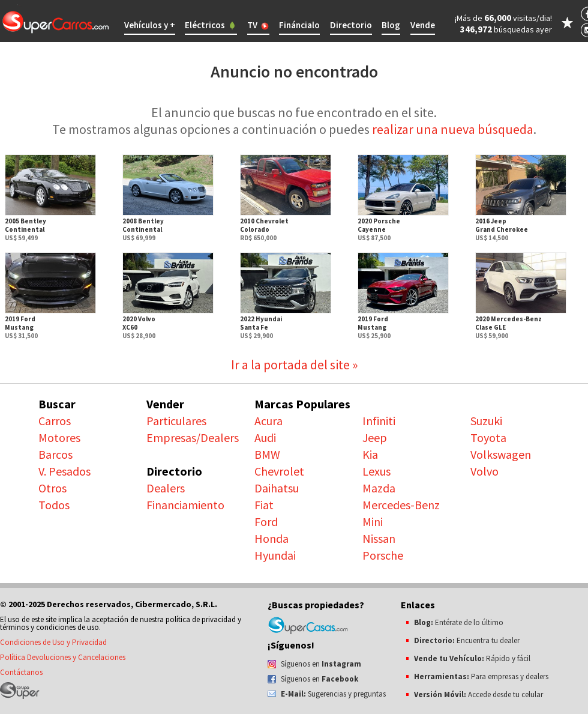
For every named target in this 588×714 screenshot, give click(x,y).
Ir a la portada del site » (294, 365)
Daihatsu (277, 488)
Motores (59, 437)
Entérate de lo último (459, 622)
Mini (373, 522)
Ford (266, 522)
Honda (271, 538)
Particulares (176, 421)
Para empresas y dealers (481, 676)
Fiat (264, 505)
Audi (265, 437)
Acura (268, 421)
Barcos (55, 454)
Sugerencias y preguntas (333, 694)
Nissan (379, 538)
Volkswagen (501, 454)
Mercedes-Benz (401, 505)
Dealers (166, 488)
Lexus (376, 471)
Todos (54, 505)
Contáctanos (21, 672)
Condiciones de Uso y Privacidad (53, 642)
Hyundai (275, 555)
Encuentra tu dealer (467, 640)
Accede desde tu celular (478, 694)
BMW (267, 454)
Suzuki (486, 421)
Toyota (488, 437)
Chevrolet (279, 471)
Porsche (383, 555)
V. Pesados (64, 471)
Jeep (375, 437)
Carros (55, 421)
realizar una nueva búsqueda (453, 129)
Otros (52, 488)
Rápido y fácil (472, 658)
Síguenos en (321, 664)
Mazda (379, 488)
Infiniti (379, 421)
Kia (370, 454)
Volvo (484, 471)
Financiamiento (185, 505)
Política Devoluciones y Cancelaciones (63, 657)
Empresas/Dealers (193, 437)
